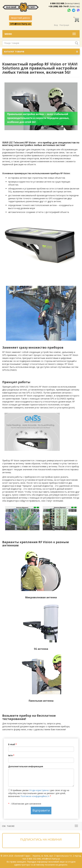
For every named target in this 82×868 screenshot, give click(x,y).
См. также (8, 826)
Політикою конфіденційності (35, 796)
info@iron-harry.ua (20, 24)
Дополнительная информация (26, 766)
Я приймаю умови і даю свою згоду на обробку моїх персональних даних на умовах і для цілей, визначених (39, 793)
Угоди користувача (39, 790)
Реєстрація (64, 25)
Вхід (56, 25)
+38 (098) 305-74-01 (59, 6)
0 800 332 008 (57, 3)
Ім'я (11, 755)
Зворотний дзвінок (20, 18)
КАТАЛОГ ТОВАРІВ (41, 52)
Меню (8, 34)
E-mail (12, 744)
